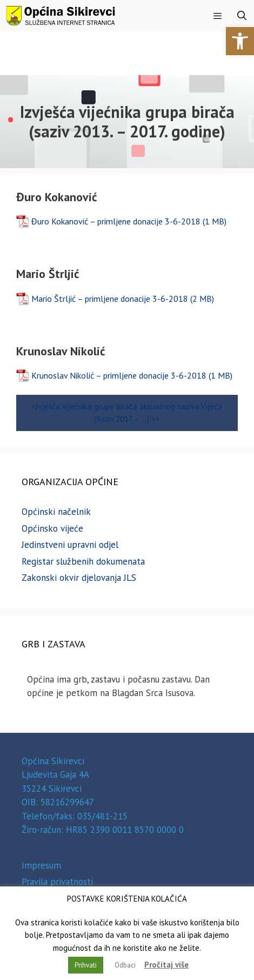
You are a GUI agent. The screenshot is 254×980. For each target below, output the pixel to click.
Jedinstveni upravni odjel (70, 545)
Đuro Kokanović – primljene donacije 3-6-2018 (116, 221)
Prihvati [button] (86, 965)
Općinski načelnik (56, 512)
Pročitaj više (166, 965)
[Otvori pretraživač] (242, 16)
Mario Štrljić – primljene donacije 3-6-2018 (110, 299)
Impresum (41, 865)
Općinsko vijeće (52, 528)
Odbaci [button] (125, 965)
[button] (240, 41)
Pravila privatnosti (57, 882)
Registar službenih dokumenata (83, 561)
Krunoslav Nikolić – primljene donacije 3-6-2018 (119, 375)
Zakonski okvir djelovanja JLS (79, 578)
